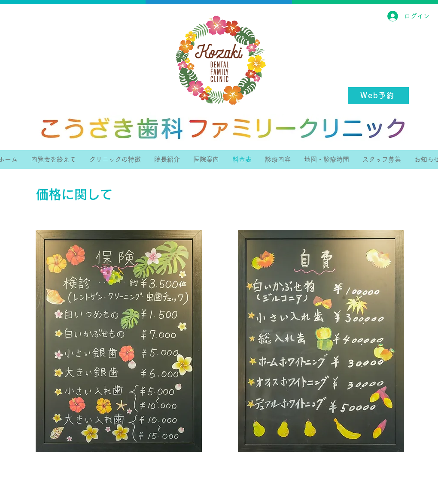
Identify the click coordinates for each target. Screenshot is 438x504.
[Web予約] (378, 96)
